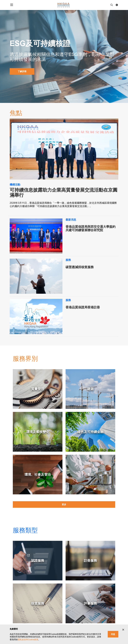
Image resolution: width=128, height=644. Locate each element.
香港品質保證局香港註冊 (83, 307)
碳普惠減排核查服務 (80, 267)
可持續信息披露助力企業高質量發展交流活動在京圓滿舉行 (64, 193)
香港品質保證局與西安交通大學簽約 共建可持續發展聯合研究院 (91, 228)
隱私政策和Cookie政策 (28, 640)
